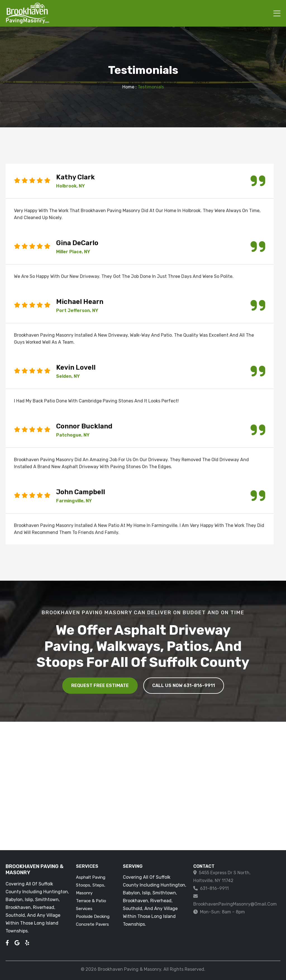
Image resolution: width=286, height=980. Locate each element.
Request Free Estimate (100, 685)
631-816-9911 (214, 888)
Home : (129, 87)
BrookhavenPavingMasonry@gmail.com (235, 904)
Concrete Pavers (92, 924)
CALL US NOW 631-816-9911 (184, 685)
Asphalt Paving (91, 877)
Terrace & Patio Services (91, 905)
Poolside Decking (93, 916)
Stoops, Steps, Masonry (91, 889)
